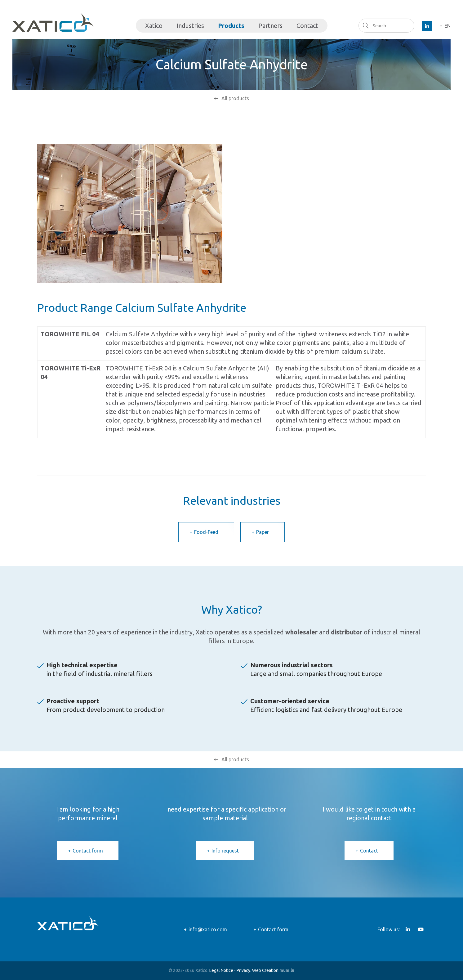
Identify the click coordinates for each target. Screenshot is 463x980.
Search (365, 25)
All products (235, 98)
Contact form (88, 851)
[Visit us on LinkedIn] (427, 26)
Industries (190, 26)
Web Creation (265, 970)
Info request (225, 851)
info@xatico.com (208, 929)
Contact (307, 26)
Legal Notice (221, 970)
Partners (270, 26)
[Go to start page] (53, 22)
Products (231, 26)
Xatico (154, 26)
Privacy (243, 970)
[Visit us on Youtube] (421, 929)
